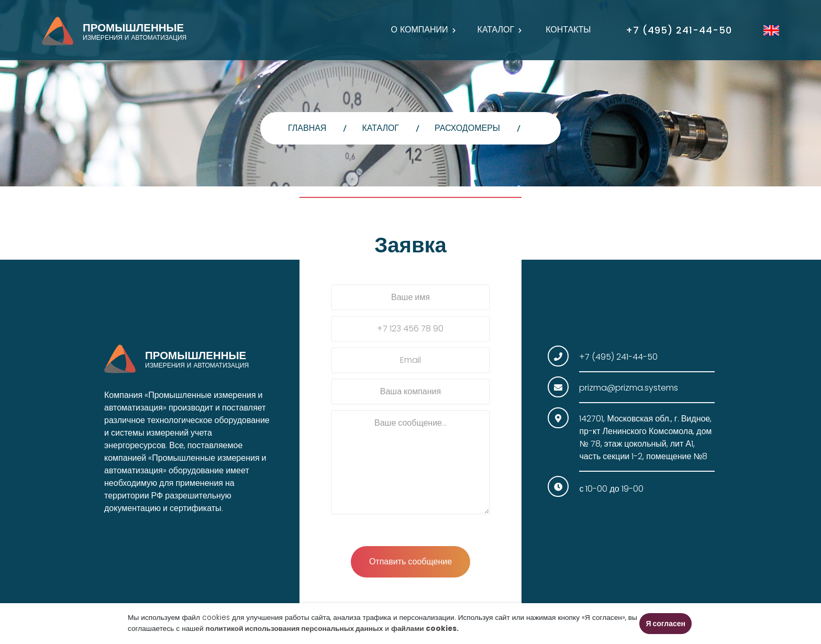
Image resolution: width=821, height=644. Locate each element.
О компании (419, 30)
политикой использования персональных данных (295, 629)
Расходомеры (467, 128)
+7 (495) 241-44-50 (679, 30)
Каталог (496, 30)
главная (307, 128)
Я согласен (665, 624)
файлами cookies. (425, 629)
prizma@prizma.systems (629, 388)
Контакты (568, 30)
